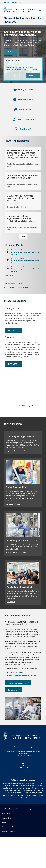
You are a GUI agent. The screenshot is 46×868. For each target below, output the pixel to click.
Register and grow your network (17, 451)
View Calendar (10, 276)
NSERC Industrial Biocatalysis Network (23, 676)
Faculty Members (13, 164)
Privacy (5, 822)
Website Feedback (8, 831)
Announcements (13, 227)
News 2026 (24, 207)
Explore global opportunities (16, 552)
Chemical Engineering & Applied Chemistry (23, 20)
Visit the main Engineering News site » (17, 287)
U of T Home (7, 813)
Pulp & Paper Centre (16, 672)
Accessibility (6, 818)
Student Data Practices (10, 827)
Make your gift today (13, 504)
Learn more (11, 602)
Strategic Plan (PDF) (25, 90)
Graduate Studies (26, 164)
